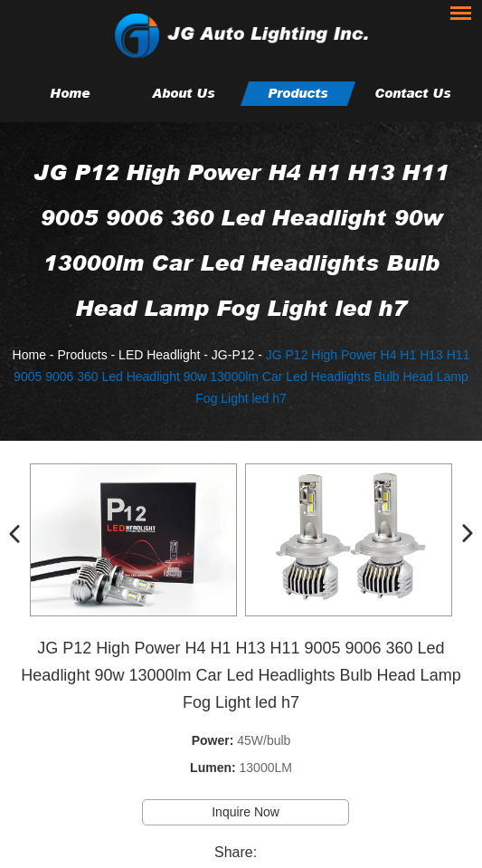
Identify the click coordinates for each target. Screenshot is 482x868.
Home (70, 93)
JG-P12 (233, 355)
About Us (184, 93)
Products (298, 93)
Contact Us (413, 93)
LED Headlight (159, 355)
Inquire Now (246, 812)
